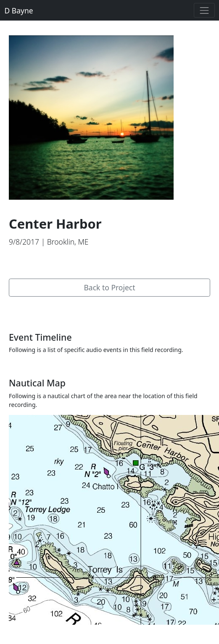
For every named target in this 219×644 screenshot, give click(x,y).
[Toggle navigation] (204, 10)
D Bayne (19, 10)
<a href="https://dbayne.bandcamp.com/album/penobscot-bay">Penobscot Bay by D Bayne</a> (109, 262)
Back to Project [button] (109, 287)
